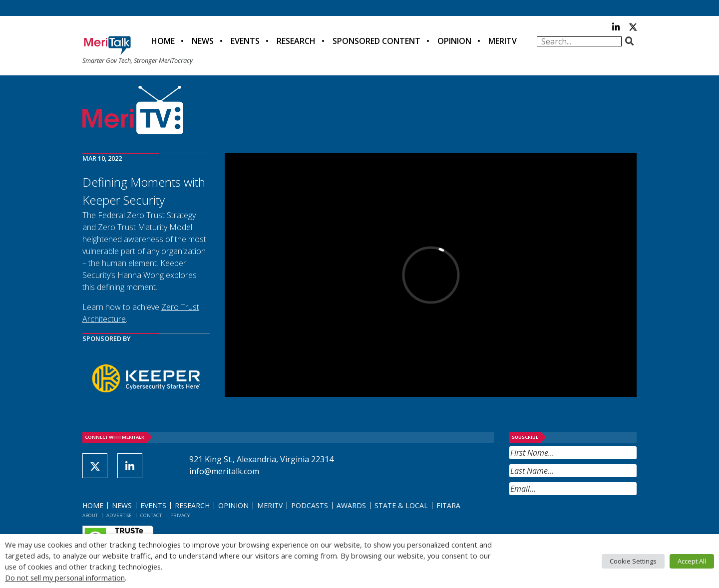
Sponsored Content (376, 41)
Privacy (180, 515)
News (203, 41)
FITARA (448, 505)
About (90, 515)
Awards (351, 505)
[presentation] (585, 520)
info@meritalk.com (224, 471)
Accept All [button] (692, 561)
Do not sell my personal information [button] (65, 578)
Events (245, 41)
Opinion (454, 41)
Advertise (119, 515)
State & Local (401, 505)
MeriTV (503, 41)
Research (296, 41)
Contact (151, 515)
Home (163, 41)
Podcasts (310, 505)
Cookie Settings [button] (633, 561)
